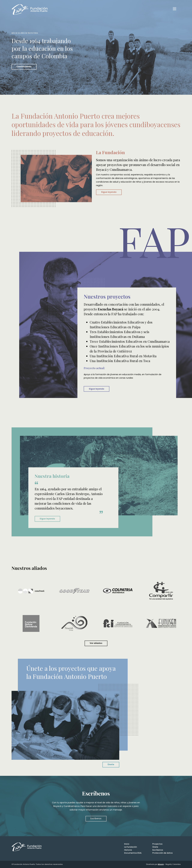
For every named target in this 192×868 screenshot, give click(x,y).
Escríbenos (96, 819)
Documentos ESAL (133, 853)
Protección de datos (163, 853)
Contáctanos (24, 67)
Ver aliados (96, 643)
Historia (128, 850)
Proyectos (157, 844)
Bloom (161, 864)
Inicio (127, 844)
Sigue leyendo (109, 192)
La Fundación (131, 847)
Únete (111, 764)
